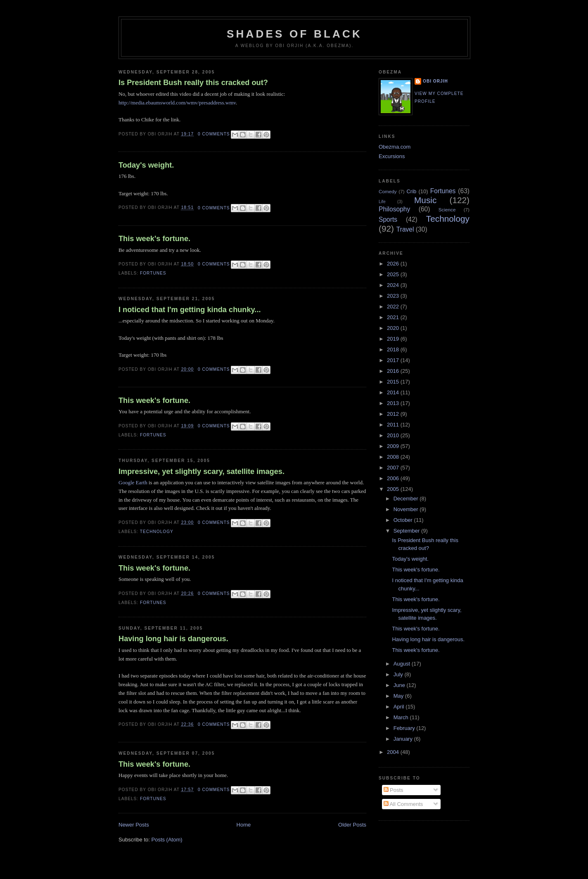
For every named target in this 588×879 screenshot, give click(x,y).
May (399, 696)
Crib (411, 191)
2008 (394, 457)
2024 (394, 285)
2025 (394, 274)
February (405, 728)
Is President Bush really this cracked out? (193, 83)
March (402, 717)
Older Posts (352, 825)
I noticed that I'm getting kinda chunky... (190, 310)
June (400, 685)
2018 (394, 349)
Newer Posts (134, 825)
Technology (157, 532)
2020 (394, 328)
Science (447, 210)
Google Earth (133, 482)
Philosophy (394, 209)
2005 (394, 489)
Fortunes (153, 273)
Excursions (392, 156)
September (407, 531)
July (399, 674)
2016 (394, 371)
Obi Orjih (435, 81)
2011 (394, 425)
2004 (394, 752)
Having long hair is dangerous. (173, 639)
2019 (394, 339)
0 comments (214, 134)
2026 (394, 264)
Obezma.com (395, 147)
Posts (394, 790)
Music (425, 200)
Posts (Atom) (167, 840)
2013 (394, 403)
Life (382, 202)
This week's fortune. (154, 239)
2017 (394, 360)
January (404, 739)
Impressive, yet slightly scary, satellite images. (202, 471)
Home (244, 825)
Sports (388, 219)
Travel (405, 229)
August (403, 664)
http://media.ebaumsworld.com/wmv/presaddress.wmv (177, 103)
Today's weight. (146, 165)
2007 (394, 468)
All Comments (403, 804)
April (400, 707)
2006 (394, 478)
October (404, 520)
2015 (394, 382)
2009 (394, 446)
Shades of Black (294, 34)
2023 (394, 296)
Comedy (388, 191)
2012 (394, 414)
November (407, 509)
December (407, 499)
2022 (394, 307)
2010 (394, 435)
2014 (394, 392)
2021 (394, 317)
